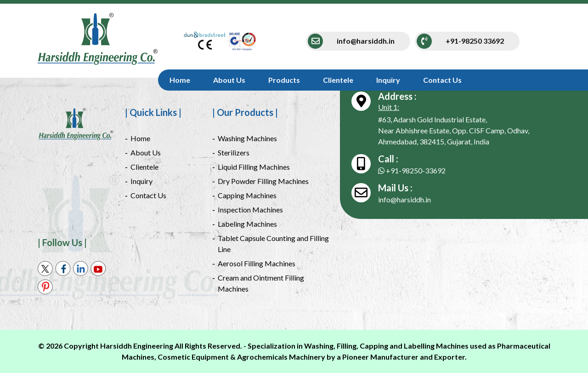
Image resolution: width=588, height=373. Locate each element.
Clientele (338, 80)
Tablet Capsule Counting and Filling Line (273, 244)
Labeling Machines (247, 224)
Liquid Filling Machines (254, 167)
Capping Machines (247, 195)
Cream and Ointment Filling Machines (261, 283)
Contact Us (442, 80)
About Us (229, 80)
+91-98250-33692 (412, 170)
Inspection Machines (250, 209)
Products (284, 80)
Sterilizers (234, 152)
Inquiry (388, 80)
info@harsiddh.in (404, 199)
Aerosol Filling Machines (257, 263)
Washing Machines (247, 138)
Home (180, 80)
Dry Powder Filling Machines (263, 181)
